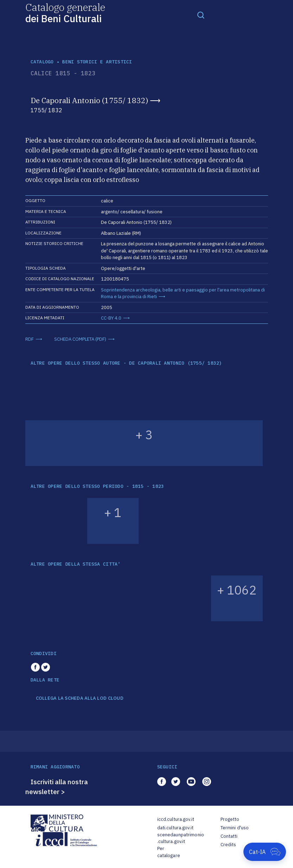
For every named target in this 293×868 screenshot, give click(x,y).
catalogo (42, 62)
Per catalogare (169, 852)
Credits (228, 845)
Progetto (230, 819)
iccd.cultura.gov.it (176, 819)
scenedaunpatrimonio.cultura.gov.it (181, 838)
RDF (30, 339)
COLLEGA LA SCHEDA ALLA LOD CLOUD (80, 698)
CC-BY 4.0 (111, 318)
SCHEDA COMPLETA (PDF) (80, 339)
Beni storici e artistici (97, 62)
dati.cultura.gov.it (175, 828)
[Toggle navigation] (201, 15)
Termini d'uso (235, 828)
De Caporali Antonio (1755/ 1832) (89, 100)
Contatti (229, 836)
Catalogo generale (65, 12)
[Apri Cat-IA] (265, 852)
